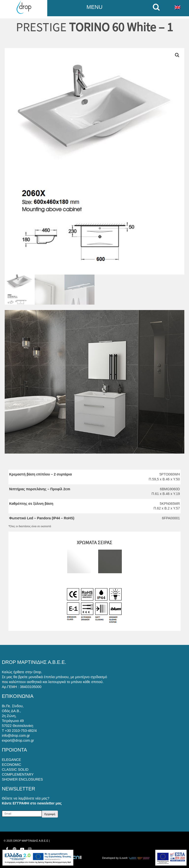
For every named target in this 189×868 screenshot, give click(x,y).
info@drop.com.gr (16, 736)
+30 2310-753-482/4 (21, 731)
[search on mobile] (158, 7)
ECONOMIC (12, 765)
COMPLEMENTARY (18, 774)
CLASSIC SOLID (15, 770)
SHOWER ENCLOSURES (23, 779)
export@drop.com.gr (18, 740)
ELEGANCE (12, 760)
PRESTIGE (41, 27)
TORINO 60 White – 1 (121, 27)
